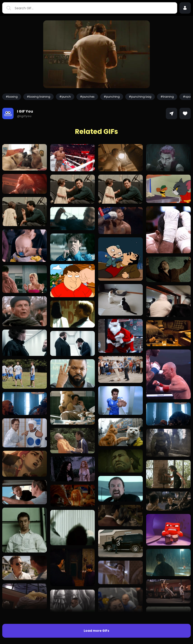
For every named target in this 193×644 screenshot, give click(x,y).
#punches (87, 97)
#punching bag (140, 97)
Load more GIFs (96, 631)
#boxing (12, 97)
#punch (65, 97)
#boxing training (38, 97)
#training (167, 97)
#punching (112, 97)
